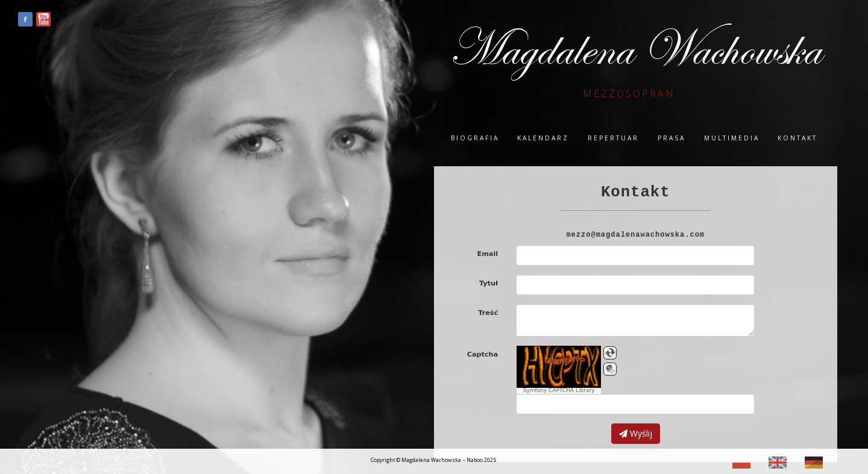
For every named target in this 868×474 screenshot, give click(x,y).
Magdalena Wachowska (634, 49)
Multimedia (732, 138)
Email (488, 254)
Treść (488, 313)
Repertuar (613, 138)
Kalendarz (543, 138)
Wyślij (636, 433)
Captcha (483, 354)
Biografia (475, 138)
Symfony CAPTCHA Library (559, 391)
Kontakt (797, 138)
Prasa (671, 138)
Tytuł (489, 283)
